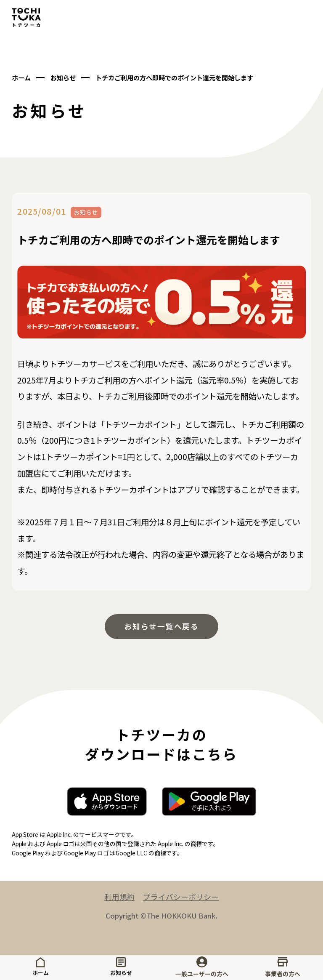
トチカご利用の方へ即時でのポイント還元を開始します (191, 77)
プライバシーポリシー (182, 900)
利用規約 (117, 900)
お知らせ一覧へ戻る (161, 627)
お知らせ (121, 967)
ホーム (40, 967)
